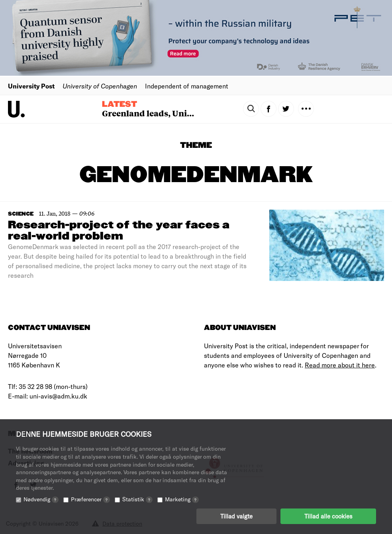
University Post (31, 86)
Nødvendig (41, 499)
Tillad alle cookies (328, 516)
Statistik (137, 499)
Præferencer (90, 499)
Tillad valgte (236, 516)
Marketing (182, 499)
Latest (120, 104)
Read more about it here (340, 365)
